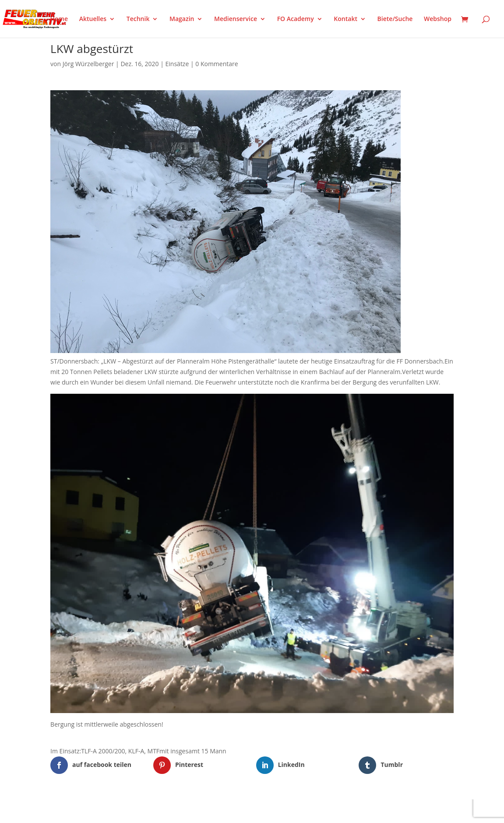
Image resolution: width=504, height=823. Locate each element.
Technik (138, 19)
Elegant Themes (94, 811)
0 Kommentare (217, 64)
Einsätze (177, 64)
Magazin (182, 19)
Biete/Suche (395, 19)
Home (59, 19)
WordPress (153, 811)
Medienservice (236, 19)
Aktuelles (93, 19)
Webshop (438, 19)
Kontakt (345, 19)
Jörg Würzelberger (88, 64)
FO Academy (296, 19)
